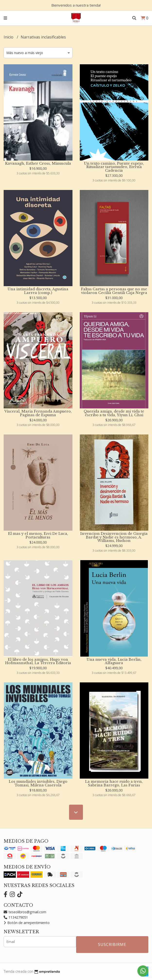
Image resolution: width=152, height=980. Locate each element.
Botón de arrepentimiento (27, 923)
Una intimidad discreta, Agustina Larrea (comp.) (38, 291)
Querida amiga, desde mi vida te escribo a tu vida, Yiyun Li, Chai (114, 413)
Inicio (9, 37)
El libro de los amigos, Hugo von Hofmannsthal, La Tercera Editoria (38, 661)
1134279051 (16, 917)
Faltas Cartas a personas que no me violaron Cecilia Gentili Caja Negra (114, 291)
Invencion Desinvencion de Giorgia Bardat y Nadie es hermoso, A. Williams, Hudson (114, 537)
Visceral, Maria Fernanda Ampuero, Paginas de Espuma (38, 413)
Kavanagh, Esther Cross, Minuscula (38, 163)
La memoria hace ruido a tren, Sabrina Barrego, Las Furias (114, 783)
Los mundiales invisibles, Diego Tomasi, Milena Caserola (38, 783)
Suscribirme (112, 944)
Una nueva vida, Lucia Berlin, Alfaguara (114, 661)
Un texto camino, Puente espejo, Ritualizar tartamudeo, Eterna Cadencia (114, 167)
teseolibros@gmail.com (25, 912)
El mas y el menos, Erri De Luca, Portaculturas (38, 535)
